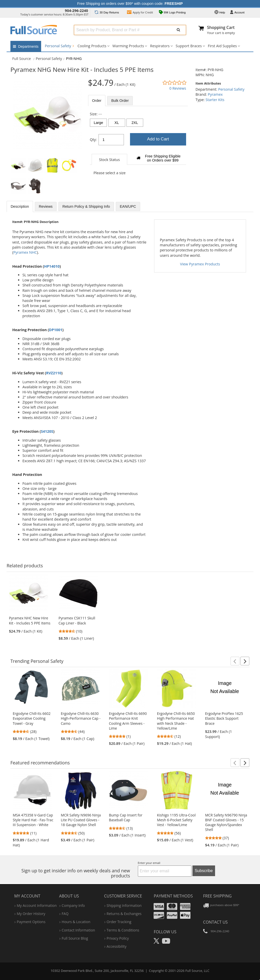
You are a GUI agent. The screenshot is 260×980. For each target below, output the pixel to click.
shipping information (124, 905)
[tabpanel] (138, 146)
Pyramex (215, 94)
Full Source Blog (75, 938)
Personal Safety (60, 46)
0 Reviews (178, 88)
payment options (31, 922)
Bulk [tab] (120, 101)
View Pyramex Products (200, 264)
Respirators (160, 46)
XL (117, 123)
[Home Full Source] (22, 59)
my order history (31, 914)
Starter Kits (215, 100)
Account (237, 13)
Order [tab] (97, 101)
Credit (140, 13)
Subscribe (204, 871)
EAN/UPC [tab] (128, 206)
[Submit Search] (178, 30)
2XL (135, 123)
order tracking (119, 922)
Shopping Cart (221, 27)
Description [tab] (20, 206)
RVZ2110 (54, 373)
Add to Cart (158, 139)
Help (220, 13)
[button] (235, 661)
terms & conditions (123, 930)
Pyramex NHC (25, 252)
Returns (107, 12)
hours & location (76, 922)
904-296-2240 (76, 11)
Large (98, 123)
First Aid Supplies (222, 46)
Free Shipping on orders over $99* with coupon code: (130, 4)
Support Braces (189, 46)
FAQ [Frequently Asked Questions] (65, 914)
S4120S (47, 431)
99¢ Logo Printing (172, 13)
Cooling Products (92, 46)
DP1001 (56, 330)
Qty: (93, 140)
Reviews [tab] (46, 206)
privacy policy (118, 938)
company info (73, 905)
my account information (37, 905)
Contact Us (215, 922)
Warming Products (128, 46)
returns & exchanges (124, 914)
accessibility (117, 946)
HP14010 (52, 266)
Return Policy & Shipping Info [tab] (86, 206)
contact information (78, 930)
